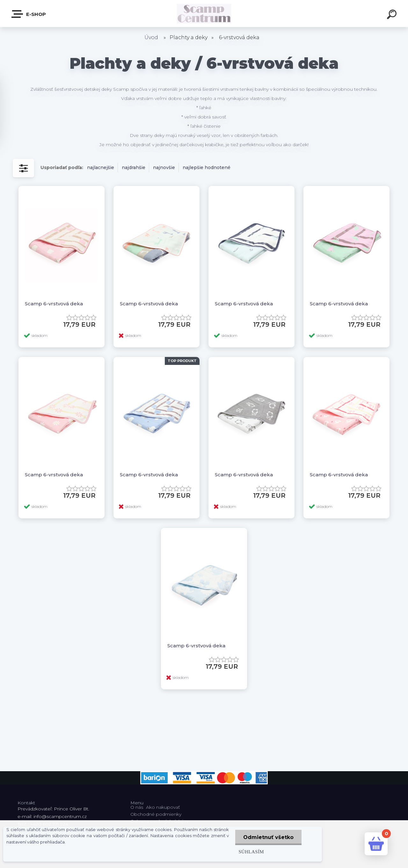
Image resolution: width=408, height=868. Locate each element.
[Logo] (204, 14)
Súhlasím (251, 852)
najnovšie (164, 167)
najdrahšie (134, 167)
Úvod (151, 37)
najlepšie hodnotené (207, 167)
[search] (393, 15)
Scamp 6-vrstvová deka (54, 304)
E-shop (29, 14)
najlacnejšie (101, 167)
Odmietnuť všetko (268, 837)
